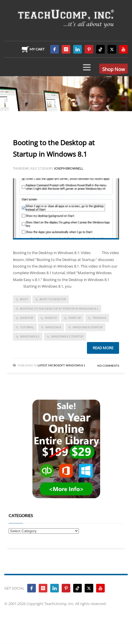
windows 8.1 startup (67, 336)
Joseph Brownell (68, 168)
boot (24, 299)
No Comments (108, 366)
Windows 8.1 (30, 336)
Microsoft (56, 365)
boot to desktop (53, 299)
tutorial (27, 327)
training (99, 318)
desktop (27, 318)
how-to (51, 318)
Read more (103, 348)
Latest (42, 365)
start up (75, 318)
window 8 (53, 327)
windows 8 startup (88, 327)
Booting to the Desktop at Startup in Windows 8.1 (59, 309)
